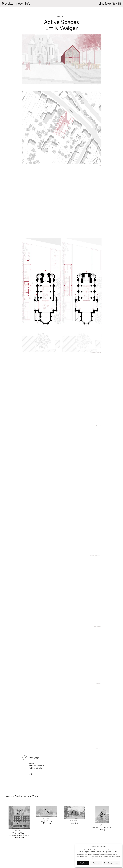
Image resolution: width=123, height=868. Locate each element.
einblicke (105, 4)
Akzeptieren (83, 863)
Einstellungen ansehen (112, 863)
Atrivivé (75, 823)
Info (28, 4)
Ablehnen (96, 863)
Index (19, 4)
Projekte (8, 4)
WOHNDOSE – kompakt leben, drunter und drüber (19, 836)
